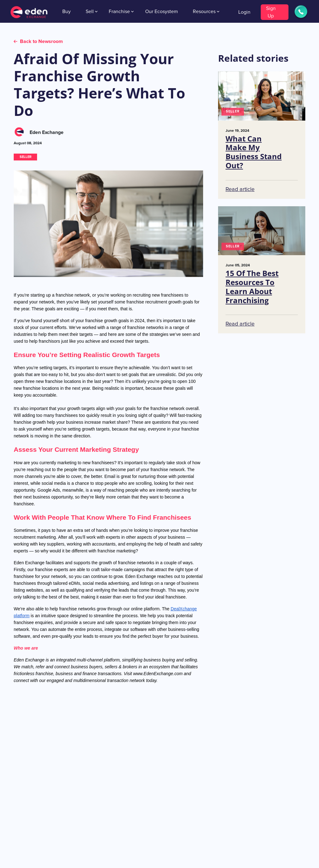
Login (244, 12)
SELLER (26, 157)
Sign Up (271, 12)
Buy (67, 12)
